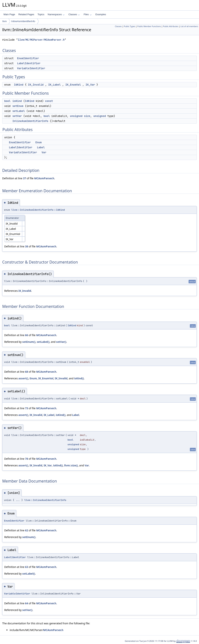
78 (26, 459)
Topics (41, 14)
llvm (5, 21)
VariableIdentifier (31, 68)
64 (26, 603)
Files (88, 14)
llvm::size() (71, 465)
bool (7, 101)
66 (26, 335)
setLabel (19, 111)
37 (24, 178)
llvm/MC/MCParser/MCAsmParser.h (41, 40)
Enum (39, 142)
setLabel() (43, 342)
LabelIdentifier (29, 63)
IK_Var (90, 85)
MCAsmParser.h (44, 178)
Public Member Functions (149, 26)
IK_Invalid (36, 85)
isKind (17, 101)
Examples (101, 14)
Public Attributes (171, 26)
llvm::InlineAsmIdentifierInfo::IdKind (38, 210)
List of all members (189, 26)
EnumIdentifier (28, 58)
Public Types (130, 26)
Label (41, 147)
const (49, 101)
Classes (74, 14)
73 (26, 408)
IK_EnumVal (73, 85)
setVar (17, 116)
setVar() (61, 342)
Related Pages (26, 14)
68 (26, 372)
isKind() (79, 378)
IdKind (19, 85)
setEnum (18, 106)
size (87, 116)
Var (44, 152)
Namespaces (56, 14)
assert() (23, 378)
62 (26, 530)
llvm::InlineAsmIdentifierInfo (45, 500)
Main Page (9, 14)
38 (26, 246)
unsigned (76, 116)
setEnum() (29, 342)
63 (26, 567)
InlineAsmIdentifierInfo (23, 21)
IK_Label (54, 85)
